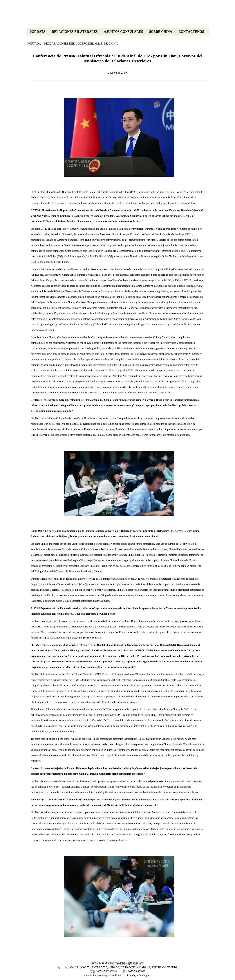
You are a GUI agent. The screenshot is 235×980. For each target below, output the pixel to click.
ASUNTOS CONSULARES (123, 32)
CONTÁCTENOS (191, 32)
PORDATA (38, 32)
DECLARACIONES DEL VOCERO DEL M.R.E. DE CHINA (81, 44)
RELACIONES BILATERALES (75, 32)
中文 (204, 24)
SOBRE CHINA (161, 32)
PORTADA (34, 44)
